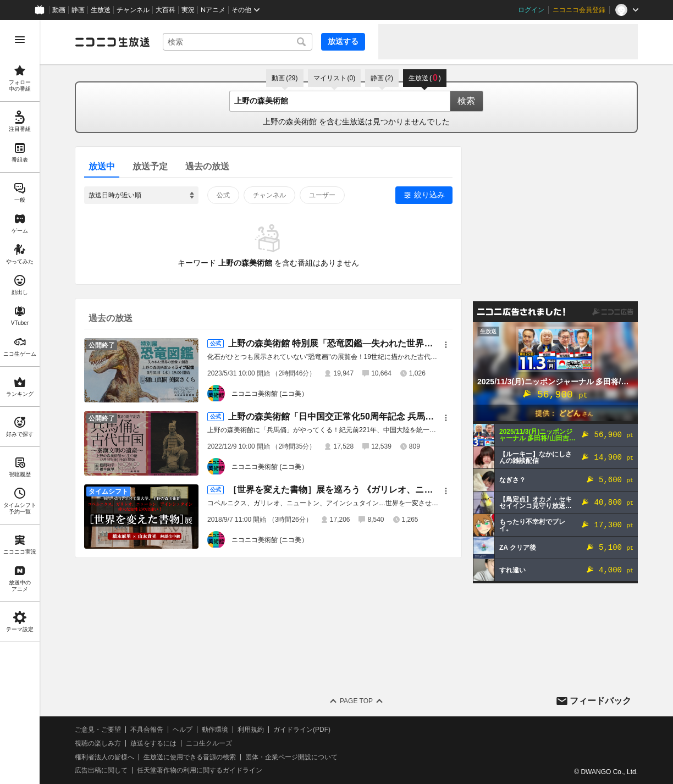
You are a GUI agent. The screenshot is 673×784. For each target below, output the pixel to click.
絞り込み (429, 195)
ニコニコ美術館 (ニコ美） (270, 394)
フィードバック (600, 701)
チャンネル (133, 10)
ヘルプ (183, 730)
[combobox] (238, 42)
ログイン (531, 10)
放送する (343, 41)
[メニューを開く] (20, 40)
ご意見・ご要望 (98, 730)
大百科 (166, 10)
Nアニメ (213, 10)
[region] (20, 402)
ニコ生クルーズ (209, 743)
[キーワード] (238, 42)
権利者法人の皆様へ (104, 757)
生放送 (101, 10)
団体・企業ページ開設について (291, 757)
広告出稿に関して (101, 770)
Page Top (356, 701)
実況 (188, 10)
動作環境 (215, 730)
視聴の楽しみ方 (98, 743)
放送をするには (153, 743)
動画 (59, 10)
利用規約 (251, 730)
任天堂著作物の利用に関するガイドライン (200, 770)
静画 (78, 10)
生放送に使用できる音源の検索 (190, 757)
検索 (466, 101)
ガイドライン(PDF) (302, 730)
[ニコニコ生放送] (112, 42)
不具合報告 (147, 730)
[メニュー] (446, 345)
